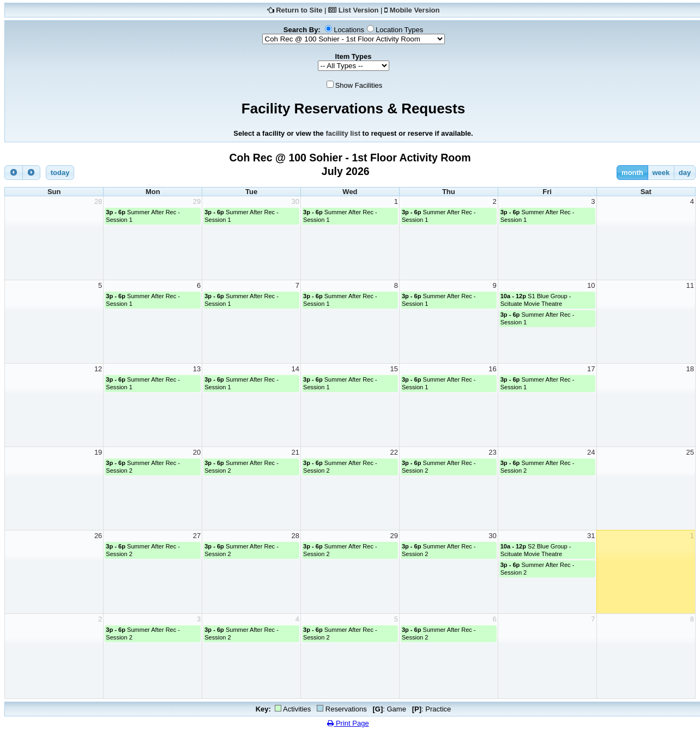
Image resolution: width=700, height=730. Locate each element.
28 (98, 201)
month (632, 173)
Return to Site (299, 10)
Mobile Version (415, 10)
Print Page (348, 723)
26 (98, 536)
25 (690, 452)
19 (98, 452)
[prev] (14, 173)
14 (295, 369)
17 (591, 369)
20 (197, 452)
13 (197, 369)
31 (591, 536)
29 (197, 201)
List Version (359, 10)
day (685, 173)
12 (98, 369)
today (60, 173)
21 (295, 452)
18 (690, 369)
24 (591, 452)
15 (394, 369)
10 (591, 285)
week (661, 173)
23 (492, 452)
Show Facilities (359, 85)
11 (690, 285)
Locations (349, 30)
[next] (32, 173)
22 (394, 452)
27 (197, 536)
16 (492, 369)
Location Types (399, 30)
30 (295, 201)
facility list (343, 133)
